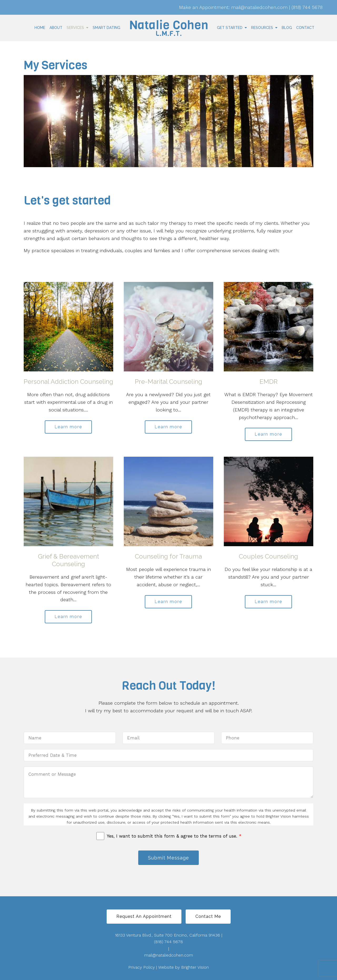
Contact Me (208, 916)
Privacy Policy (142, 967)
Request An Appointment (144, 916)
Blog (287, 28)
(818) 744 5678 (168, 942)
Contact (305, 28)
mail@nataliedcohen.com (169, 955)
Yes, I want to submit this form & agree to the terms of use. (174, 836)
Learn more (68, 427)
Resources (262, 28)
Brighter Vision (195, 967)
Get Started (230, 28)
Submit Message (168, 858)
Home (40, 28)
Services (75, 28)
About (56, 28)
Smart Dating (106, 28)
